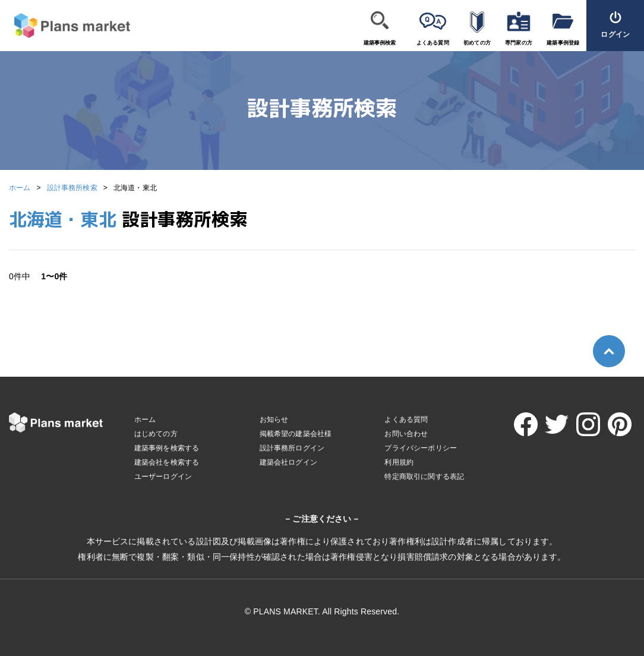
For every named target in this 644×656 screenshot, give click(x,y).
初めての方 (477, 43)
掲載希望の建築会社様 (296, 434)
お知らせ (274, 420)
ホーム (20, 188)
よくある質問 (433, 43)
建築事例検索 (380, 43)
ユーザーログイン (163, 477)
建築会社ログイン (288, 462)
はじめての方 (156, 434)
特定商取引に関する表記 (424, 477)
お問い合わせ (406, 434)
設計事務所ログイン (292, 448)
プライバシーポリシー (421, 448)
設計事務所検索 (72, 188)
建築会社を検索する (167, 462)
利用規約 (399, 462)
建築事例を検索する (167, 448)
